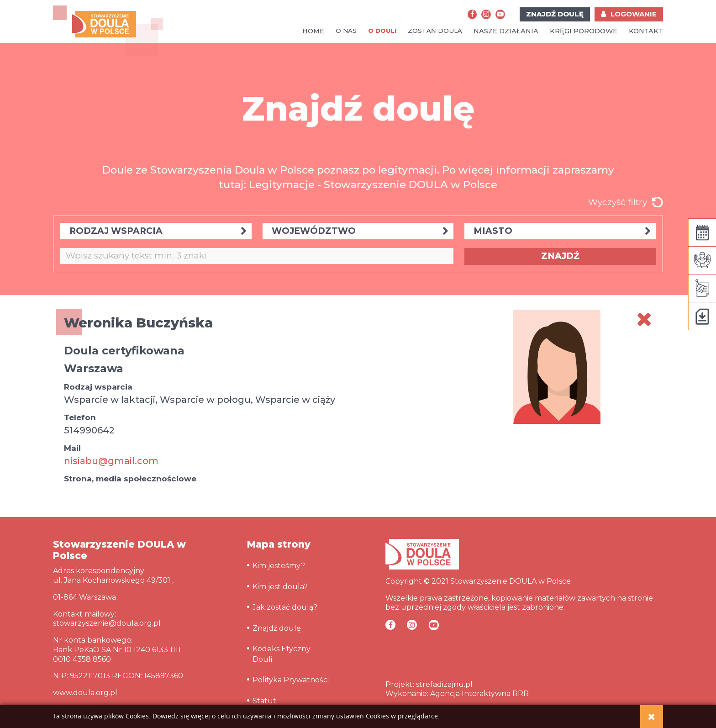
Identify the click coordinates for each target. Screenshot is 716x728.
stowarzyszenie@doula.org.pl (107, 623)
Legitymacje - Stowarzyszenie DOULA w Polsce (373, 185)
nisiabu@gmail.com (111, 461)
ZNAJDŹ (560, 256)
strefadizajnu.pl (444, 684)
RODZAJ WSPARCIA (158, 231)
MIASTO (562, 231)
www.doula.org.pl (85, 693)
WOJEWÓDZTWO (361, 231)
